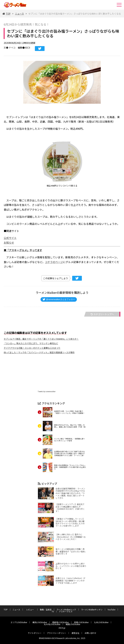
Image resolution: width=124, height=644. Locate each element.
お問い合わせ (90, 633)
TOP (6, 14)
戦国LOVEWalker (73, 624)
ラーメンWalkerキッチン (92, 609)
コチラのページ (54, 262)
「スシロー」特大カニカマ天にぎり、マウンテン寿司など (31, 343)
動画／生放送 (46, 609)
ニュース (19, 14)
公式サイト (10, 238)
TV (53, 611)
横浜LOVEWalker (40, 622)
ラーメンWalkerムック (66, 609)
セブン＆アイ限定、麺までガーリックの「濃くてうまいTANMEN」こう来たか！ (41, 339)
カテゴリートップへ (102, 314)
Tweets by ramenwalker (47, 391)
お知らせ (9, 242)
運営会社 (75, 633)
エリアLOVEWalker (19, 622)
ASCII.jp (62, 628)
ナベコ (12, 48)
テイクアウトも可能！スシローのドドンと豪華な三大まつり (32, 348)
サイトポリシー (35, 633)
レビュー (31, 609)
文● (6, 48)
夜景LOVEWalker (81, 622)
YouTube (111, 609)
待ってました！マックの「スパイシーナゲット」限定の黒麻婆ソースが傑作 (39, 352)
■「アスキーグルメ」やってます (23, 250)
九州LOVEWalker (101, 622)
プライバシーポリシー (57, 633)
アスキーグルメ (66, 611)
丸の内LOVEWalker (52, 624)
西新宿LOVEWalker (61, 622)
